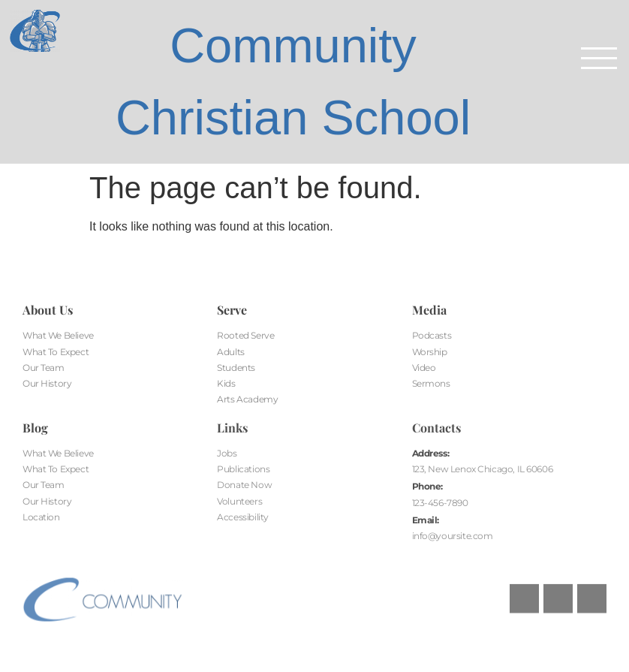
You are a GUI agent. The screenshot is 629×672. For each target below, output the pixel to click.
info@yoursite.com (453, 536)
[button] (599, 60)
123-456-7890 (440, 503)
